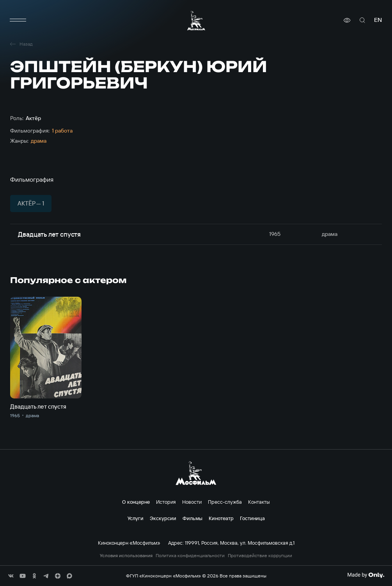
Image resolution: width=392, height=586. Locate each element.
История (166, 502)
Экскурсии (163, 518)
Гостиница (252, 518)
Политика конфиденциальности (190, 556)
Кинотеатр (221, 518)
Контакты (259, 502)
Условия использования (126, 556)
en (378, 20)
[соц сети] (11, 576)
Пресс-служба (225, 502)
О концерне (136, 502)
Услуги (136, 518)
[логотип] (196, 20)
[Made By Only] (366, 575)
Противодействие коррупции (260, 556)
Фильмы (192, 518)
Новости (192, 502)
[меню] (18, 20)
